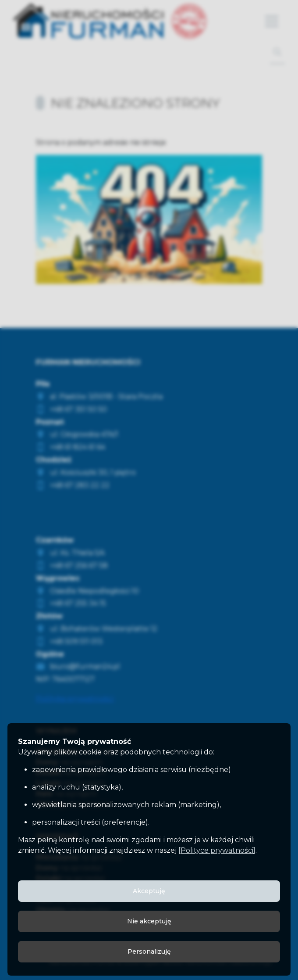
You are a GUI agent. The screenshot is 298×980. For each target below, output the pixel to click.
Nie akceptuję (149, 921)
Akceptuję (149, 891)
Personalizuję (149, 951)
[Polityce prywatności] (217, 850)
